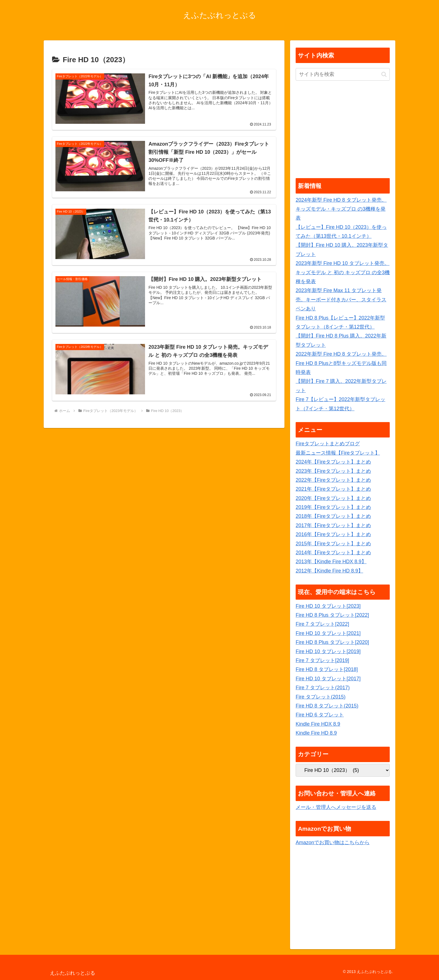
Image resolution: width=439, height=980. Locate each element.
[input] (343, 74)
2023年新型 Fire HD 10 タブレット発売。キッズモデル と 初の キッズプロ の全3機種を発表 (343, 272)
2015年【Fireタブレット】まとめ (333, 544)
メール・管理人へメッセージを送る (336, 807)
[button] (384, 74)
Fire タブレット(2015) (321, 697)
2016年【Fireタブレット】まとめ (333, 534)
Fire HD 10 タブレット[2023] (328, 606)
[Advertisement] (343, 130)
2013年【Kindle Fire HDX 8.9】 (331, 562)
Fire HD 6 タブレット (320, 715)
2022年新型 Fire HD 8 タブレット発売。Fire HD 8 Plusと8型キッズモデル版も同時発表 (341, 363)
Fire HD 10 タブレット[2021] (328, 633)
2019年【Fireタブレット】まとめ (333, 507)
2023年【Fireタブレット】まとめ (333, 471)
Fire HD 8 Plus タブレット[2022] (332, 615)
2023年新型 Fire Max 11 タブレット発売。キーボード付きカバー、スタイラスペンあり (341, 300)
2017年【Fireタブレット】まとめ (333, 525)
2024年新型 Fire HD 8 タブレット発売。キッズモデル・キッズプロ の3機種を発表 (341, 209)
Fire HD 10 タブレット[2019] (328, 651)
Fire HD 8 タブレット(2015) (327, 706)
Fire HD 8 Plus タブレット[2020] (332, 642)
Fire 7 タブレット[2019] (322, 660)
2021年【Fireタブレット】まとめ (333, 489)
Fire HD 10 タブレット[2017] (328, 679)
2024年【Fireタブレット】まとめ (333, 462)
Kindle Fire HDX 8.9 (318, 724)
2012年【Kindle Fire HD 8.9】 (329, 571)
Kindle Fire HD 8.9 (316, 733)
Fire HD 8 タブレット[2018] (327, 669)
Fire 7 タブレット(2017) (323, 688)
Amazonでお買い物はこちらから (333, 842)
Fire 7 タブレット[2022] (322, 624)
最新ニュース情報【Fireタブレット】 (338, 453)
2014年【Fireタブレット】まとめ (333, 553)
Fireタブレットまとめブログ (328, 444)
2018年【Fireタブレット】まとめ (333, 516)
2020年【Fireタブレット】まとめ (333, 498)
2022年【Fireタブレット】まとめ (333, 480)
